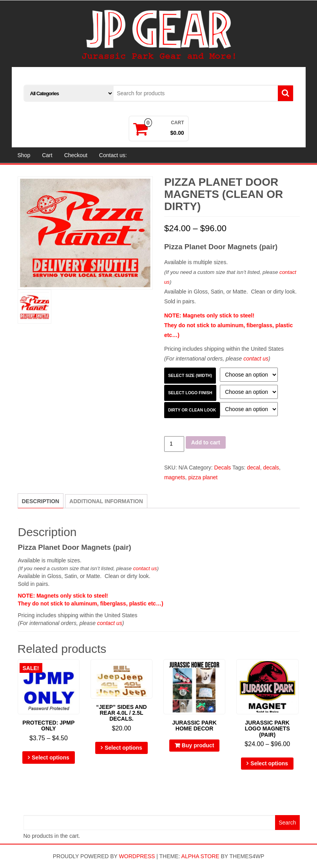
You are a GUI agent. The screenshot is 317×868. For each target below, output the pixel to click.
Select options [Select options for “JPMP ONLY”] (51, 757)
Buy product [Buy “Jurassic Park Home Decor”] (198, 745)
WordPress (137, 856)
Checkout (76, 155)
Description (41, 501)
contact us (256, 359)
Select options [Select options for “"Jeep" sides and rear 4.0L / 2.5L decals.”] (123, 748)
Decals (223, 468)
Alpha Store (200, 856)
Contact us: (113, 155)
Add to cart (206, 442)
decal (253, 468)
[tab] (41, 501)
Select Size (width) (190, 375)
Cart (47, 155)
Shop (24, 155)
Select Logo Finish (190, 393)
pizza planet (203, 477)
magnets (175, 477)
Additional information (106, 501)
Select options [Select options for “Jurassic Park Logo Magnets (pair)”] (269, 763)
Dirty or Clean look (192, 410)
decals (271, 468)
